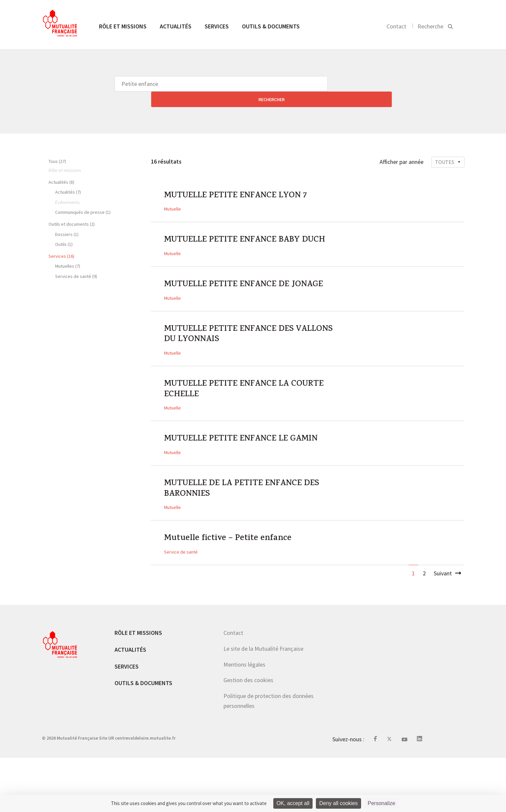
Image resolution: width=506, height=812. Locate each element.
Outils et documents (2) (72, 209)
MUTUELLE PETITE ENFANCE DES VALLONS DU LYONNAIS (239, 357)
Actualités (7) (68, 176)
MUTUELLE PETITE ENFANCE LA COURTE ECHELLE (236, 417)
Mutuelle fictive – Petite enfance (237, 592)
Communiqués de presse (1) (83, 197)
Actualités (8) (61, 167)
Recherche (430, 26)
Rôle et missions (123, 26)
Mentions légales (244, 719)
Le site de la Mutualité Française (263, 703)
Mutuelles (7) (68, 251)
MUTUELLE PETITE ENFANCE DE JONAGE (236, 296)
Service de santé (181, 606)
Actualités (176, 26)
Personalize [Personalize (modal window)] (382, 803)
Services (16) (61, 241)
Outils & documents (271, 26)
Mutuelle (172, 196)
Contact (396, 26)
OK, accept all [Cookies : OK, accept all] (293, 803)
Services (217, 26)
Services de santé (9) (76, 261)
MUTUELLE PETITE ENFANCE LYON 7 (246, 182)
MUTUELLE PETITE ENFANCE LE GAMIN (236, 478)
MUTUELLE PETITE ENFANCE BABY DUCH (242, 236)
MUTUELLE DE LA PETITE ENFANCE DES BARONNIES (244, 538)
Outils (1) (64, 229)
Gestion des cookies (248, 735)
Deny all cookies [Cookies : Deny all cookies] (338, 803)
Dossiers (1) (67, 219)
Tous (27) (57, 146)
